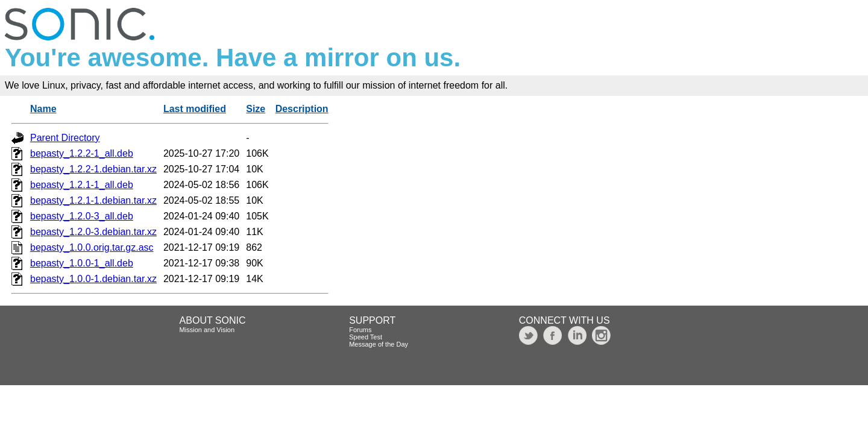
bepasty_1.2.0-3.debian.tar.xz (93, 232)
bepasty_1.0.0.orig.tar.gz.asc (92, 247)
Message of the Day (379, 344)
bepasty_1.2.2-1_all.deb (82, 153)
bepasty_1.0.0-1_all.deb (82, 263)
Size (256, 109)
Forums (360, 330)
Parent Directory (65, 138)
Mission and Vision (207, 330)
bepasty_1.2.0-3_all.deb (82, 216)
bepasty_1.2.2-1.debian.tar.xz (93, 169)
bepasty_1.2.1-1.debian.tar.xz (93, 200)
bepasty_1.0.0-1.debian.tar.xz (93, 279)
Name (43, 109)
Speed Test (366, 337)
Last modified (195, 109)
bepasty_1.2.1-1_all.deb (82, 185)
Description (302, 109)
